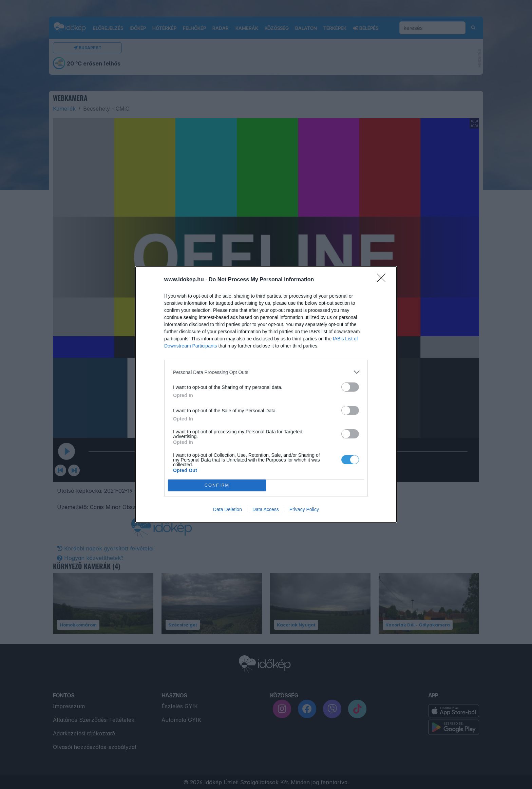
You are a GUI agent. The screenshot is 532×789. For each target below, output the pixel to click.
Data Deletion (227, 509)
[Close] (383, 280)
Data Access (266, 509)
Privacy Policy (304, 509)
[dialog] (266, 394)
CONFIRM (217, 485)
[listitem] (266, 372)
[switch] (350, 387)
